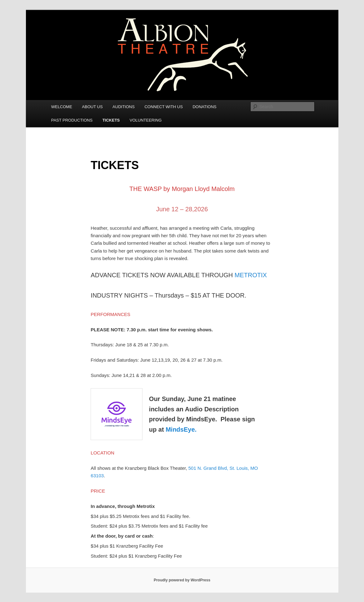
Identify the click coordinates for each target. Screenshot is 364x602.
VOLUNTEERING (146, 120)
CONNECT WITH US (164, 107)
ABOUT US (92, 107)
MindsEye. (181, 429)
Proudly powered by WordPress (182, 580)
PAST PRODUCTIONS (72, 120)
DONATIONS (204, 107)
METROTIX (251, 275)
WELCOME (62, 107)
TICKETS (111, 120)
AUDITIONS (124, 107)
